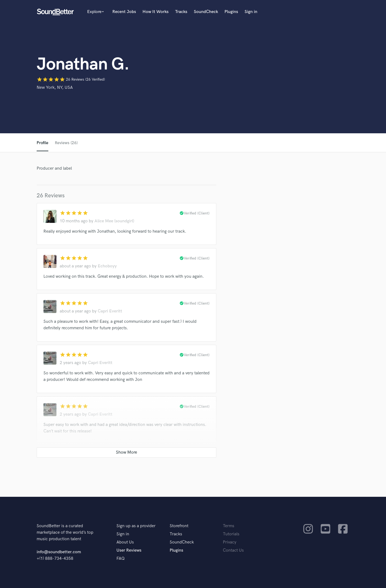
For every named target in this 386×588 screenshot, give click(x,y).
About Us (125, 542)
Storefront (179, 526)
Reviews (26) (67, 143)
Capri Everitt (110, 311)
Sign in (251, 12)
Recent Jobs (124, 12)
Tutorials (231, 534)
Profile (42, 143)
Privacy (230, 542)
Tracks (181, 12)
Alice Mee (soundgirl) (114, 221)
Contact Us (233, 550)
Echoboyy (107, 266)
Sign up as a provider (136, 526)
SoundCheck (206, 12)
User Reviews (129, 550)
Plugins (231, 12)
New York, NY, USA (55, 88)
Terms (229, 526)
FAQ (121, 559)
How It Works (156, 12)
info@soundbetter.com (59, 552)
